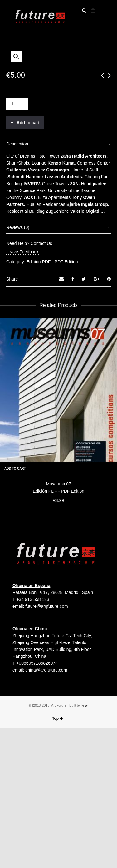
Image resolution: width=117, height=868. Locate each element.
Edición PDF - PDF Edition (52, 402)
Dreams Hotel (33, 296)
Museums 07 (58, 624)
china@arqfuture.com (46, 810)
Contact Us (41, 383)
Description (17, 284)
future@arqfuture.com (46, 746)
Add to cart (28, 262)
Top (58, 858)
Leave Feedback (22, 392)
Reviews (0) (18, 367)
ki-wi (85, 845)
